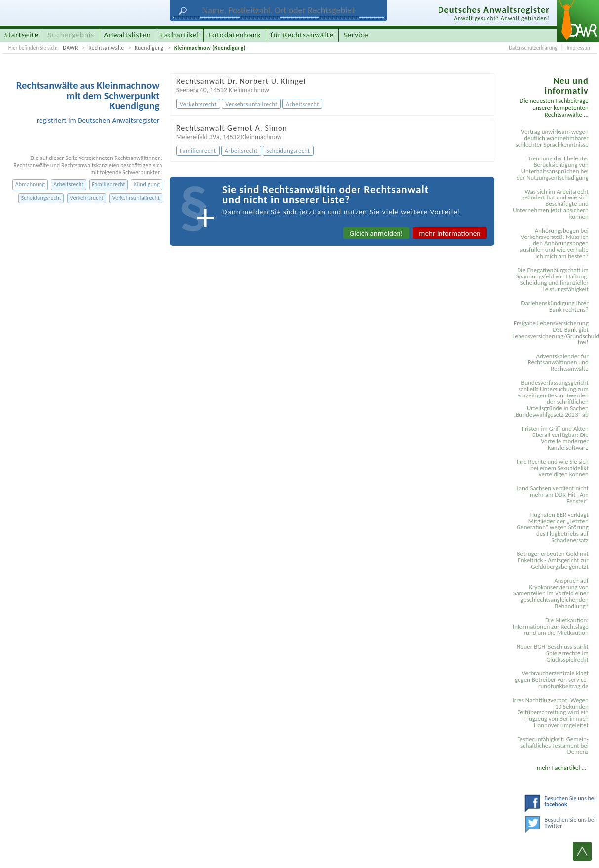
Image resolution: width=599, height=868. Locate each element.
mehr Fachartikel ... (561, 768)
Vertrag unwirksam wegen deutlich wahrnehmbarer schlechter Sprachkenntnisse (552, 138)
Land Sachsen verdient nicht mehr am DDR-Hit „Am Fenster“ (552, 494)
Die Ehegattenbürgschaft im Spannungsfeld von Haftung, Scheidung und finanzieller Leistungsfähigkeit (552, 279)
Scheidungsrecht (41, 198)
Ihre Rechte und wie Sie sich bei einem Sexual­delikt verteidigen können (553, 468)
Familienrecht (108, 184)
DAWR (70, 48)
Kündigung (147, 184)
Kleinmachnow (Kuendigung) (210, 48)
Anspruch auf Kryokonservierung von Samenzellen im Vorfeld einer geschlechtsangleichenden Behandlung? (551, 593)
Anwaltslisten (128, 35)
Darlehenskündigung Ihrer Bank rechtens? (555, 306)
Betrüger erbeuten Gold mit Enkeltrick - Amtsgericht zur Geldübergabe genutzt (553, 560)
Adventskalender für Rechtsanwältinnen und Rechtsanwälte (558, 363)
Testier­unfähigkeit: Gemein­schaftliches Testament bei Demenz (553, 745)
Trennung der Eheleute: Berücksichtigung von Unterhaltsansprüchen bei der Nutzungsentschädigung (553, 168)
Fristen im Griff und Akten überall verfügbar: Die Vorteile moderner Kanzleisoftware (555, 438)
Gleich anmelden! (377, 233)
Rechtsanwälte (106, 48)
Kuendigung (149, 48)
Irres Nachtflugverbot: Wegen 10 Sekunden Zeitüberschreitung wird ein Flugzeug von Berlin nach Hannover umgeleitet (550, 713)
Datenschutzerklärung (533, 48)
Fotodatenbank (235, 35)
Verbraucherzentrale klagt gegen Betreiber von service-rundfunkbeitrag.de (551, 680)
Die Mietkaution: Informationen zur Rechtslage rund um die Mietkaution (551, 626)
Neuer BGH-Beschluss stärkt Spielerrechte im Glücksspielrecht (553, 653)
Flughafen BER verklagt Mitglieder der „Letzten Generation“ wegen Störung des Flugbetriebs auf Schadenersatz (553, 528)
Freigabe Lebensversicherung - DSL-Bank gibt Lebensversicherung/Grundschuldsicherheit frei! (552, 333)
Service (356, 35)
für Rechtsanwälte (302, 35)
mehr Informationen (450, 233)
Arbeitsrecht (68, 184)
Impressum (579, 48)
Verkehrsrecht (87, 198)
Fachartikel (180, 35)
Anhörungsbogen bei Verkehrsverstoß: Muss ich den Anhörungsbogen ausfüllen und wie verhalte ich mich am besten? (554, 243)
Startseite (21, 35)
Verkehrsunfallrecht (136, 198)
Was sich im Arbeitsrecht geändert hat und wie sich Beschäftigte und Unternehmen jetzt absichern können (550, 204)
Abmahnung (30, 184)
